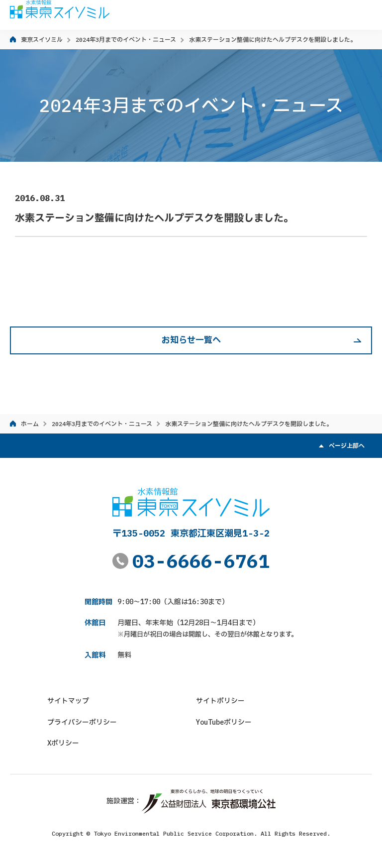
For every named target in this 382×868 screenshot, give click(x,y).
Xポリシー (63, 743)
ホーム (30, 424)
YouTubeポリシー (224, 722)
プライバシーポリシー (82, 722)
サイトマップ (68, 701)
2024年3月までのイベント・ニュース (126, 40)
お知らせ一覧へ (191, 340)
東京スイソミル (42, 40)
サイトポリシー (220, 701)
